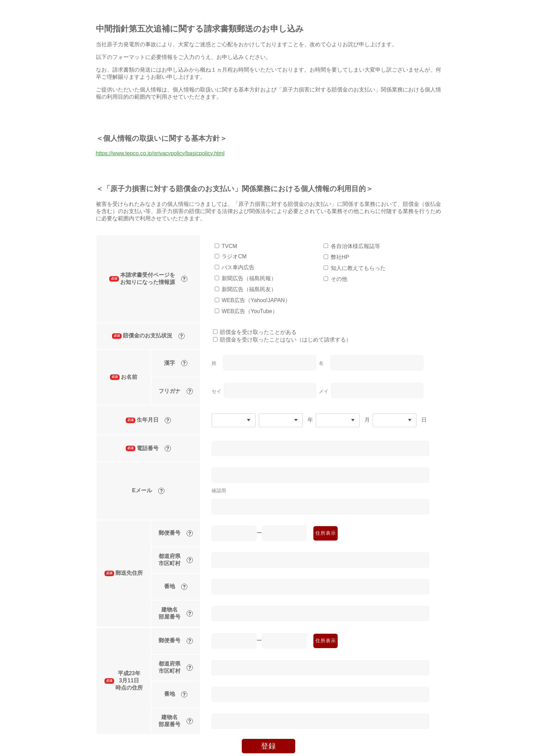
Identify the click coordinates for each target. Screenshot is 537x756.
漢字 (176, 363)
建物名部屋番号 (176, 613)
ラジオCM (234, 256)
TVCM (229, 246)
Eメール (148, 491)
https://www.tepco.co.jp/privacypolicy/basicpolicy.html (160, 153)
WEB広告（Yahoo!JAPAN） (256, 300)
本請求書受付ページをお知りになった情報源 (148, 278)
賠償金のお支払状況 (148, 336)
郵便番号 (176, 533)
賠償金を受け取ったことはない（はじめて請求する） (286, 340)
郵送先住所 (124, 573)
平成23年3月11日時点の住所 (124, 680)
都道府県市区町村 (176, 560)
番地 (176, 587)
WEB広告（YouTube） (249, 311)
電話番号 (148, 449)
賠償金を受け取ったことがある (258, 332)
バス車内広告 (238, 267)
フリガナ (176, 391)
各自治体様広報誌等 (355, 246)
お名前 (124, 377)
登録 (268, 746)
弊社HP (340, 257)
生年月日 (148, 420)
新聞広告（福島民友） (249, 289)
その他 (339, 279)
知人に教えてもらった (358, 268)
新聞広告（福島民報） (249, 278)
